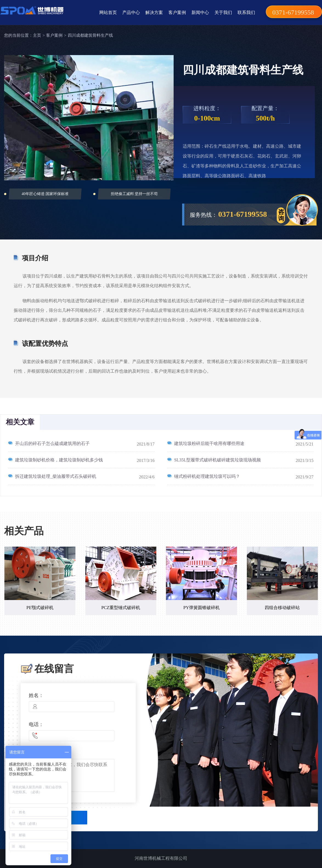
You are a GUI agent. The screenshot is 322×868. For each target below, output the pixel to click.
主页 (37, 35)
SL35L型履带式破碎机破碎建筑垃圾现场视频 (218, 460)
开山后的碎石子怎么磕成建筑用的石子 (52, 443)
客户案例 (177, 12)
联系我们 (246, 12)
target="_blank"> (281, 215)
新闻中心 (200, 12)
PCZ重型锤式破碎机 (121, 608)
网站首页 (108, 12)
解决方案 (154, 12)
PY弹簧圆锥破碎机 (202, 608)
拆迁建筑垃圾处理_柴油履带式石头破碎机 (56, 476)
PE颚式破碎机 (40, 608)
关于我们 (223, 12)
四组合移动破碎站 (282, 608)
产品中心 (131, 12)
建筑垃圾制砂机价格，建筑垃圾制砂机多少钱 (59, 460)
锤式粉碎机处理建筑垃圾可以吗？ (207, 476)
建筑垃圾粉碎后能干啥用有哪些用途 (209, 443)
